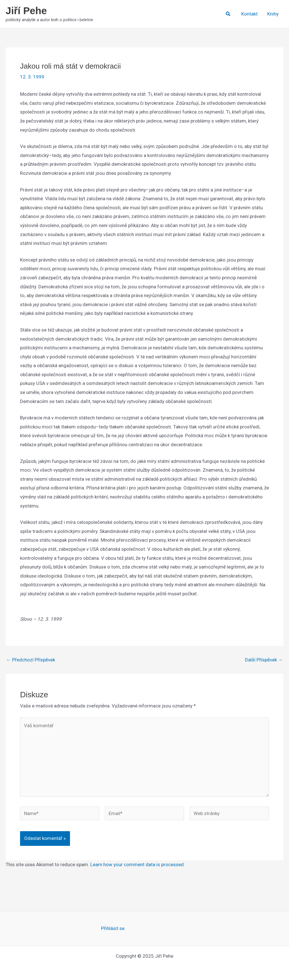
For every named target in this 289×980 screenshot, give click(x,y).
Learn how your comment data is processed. (138, 864)
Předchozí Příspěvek (31, 660)
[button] (228, 14)
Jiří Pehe (26, 11)
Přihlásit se (113, 928)
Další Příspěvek (264, 660)
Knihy (273, 14)
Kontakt (249, 14)
